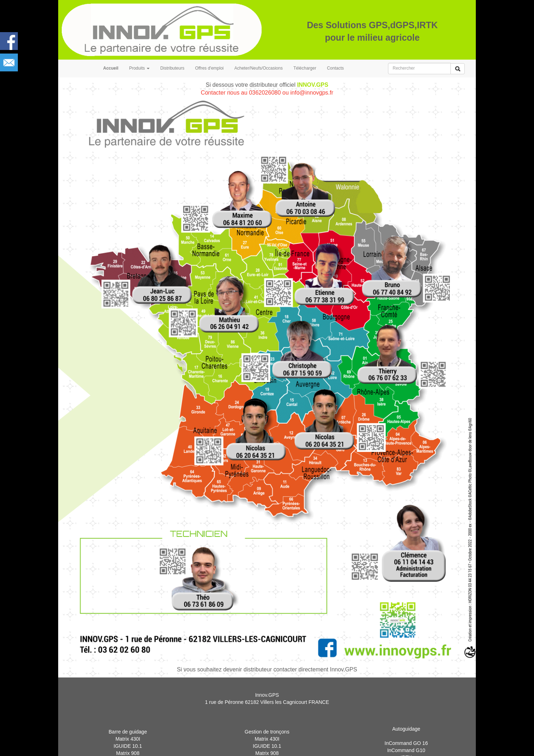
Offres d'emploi (209, 68)
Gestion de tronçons (267, 741)
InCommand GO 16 (406, 751)
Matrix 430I (128, 748)
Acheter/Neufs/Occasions (259, 68)
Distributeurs (172, 68)
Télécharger (305, 68)
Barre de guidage (128, 741)
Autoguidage (406, 737)
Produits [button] (139, 68)
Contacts (335, 68)
